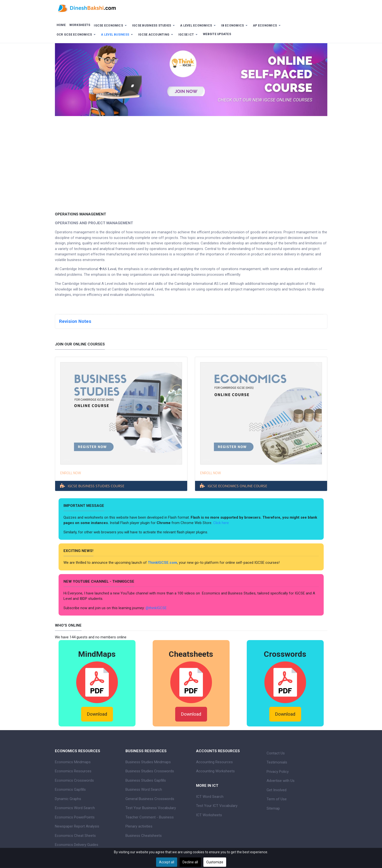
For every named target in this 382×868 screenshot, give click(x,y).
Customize (215, 862)
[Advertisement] (191, 160)
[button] (111, 26)
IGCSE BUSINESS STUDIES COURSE (96, 486)
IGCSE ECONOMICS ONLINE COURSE (237, 486)
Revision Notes (75, 321)
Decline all (190, 862)
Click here (222, 523)
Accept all (167, 862)
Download (97, 714)
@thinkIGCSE (156, 608)
